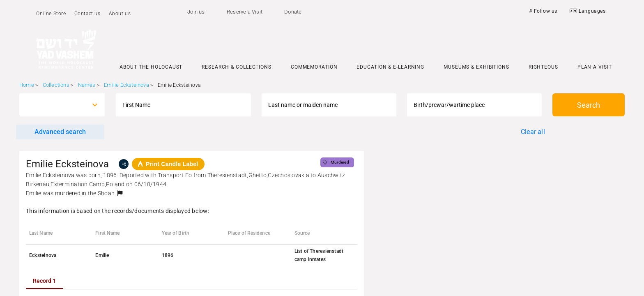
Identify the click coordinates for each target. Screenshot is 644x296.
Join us (196, 12)
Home (27, 85)
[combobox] (55, 105)
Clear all (533, 132)
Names (87, 85)
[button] (120, 193)
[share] (124, 164)
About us (120, 14)
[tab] (44, 281)
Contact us (87, 14)
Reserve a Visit (245, 12)
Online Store (51, 14)
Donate (293, 12)
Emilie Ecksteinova (126, 85)
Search (589, 105)
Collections (56, 85)
